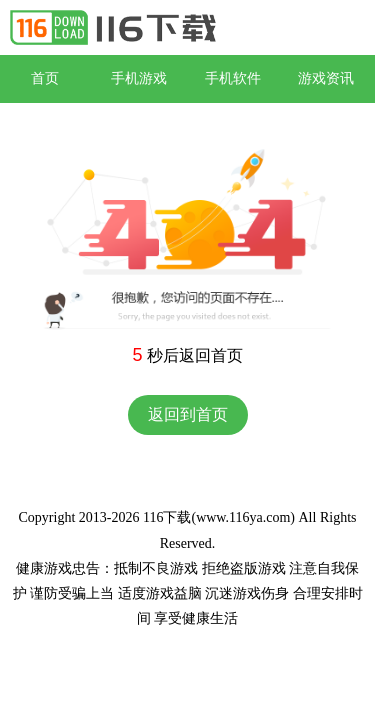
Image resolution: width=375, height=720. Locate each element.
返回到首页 (188, 414)
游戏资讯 (326, 78)
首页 (45, 78)
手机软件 (233, 78)
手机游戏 (139, 78)
